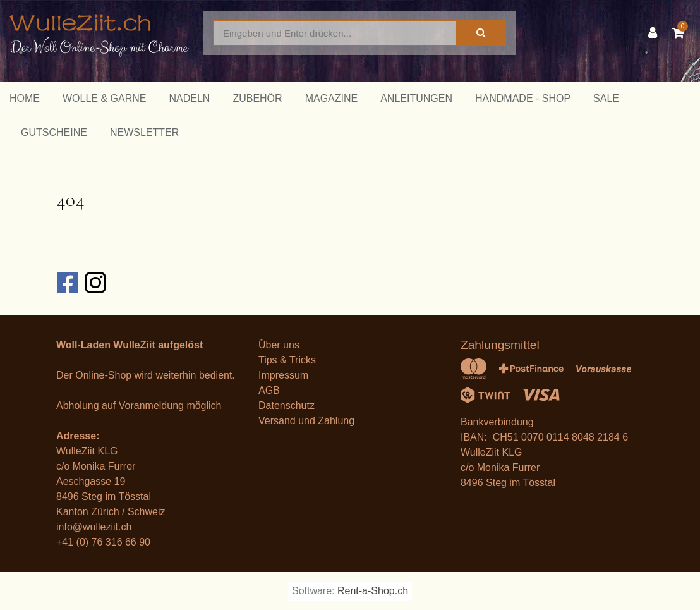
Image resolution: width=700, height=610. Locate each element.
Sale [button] (606, 98)
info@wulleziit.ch (94, 527)
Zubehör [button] (257, 98)
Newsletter (144, 132)
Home (25, 98)
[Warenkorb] (681, 33)
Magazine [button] (332, 98)
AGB (269, 390)
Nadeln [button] (189, 98)
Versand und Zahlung (306, 421)
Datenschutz (287, 406)
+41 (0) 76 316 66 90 (103, 542)
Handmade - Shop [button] (523, 98)
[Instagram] (95, 283)
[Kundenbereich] (656, 33)
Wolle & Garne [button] (104, 98)
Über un (276, 345)
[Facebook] (67, 283)
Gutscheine (54, 132)
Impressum (283, 375)
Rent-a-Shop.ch (373, 591)
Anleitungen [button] (416, 98)
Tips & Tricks (287, 360)
